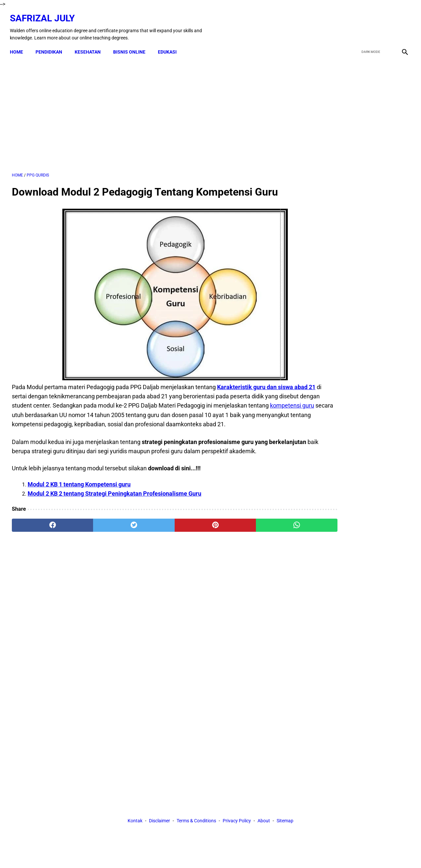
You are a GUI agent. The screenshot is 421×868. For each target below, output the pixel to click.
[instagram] (402, 24)
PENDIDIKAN (51, 47)
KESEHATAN (90, 47)
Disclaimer (160, 601)
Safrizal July (44, 15)
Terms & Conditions (196, 601)
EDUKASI (169, 47)
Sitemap (285, 601)
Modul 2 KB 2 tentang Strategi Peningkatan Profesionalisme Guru (114, 509)
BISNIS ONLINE (131, 47)
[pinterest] (179, 541)
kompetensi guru (127, 412)
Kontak (135, 601)
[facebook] (356, 24)
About (264, 601)
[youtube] (387, 24)
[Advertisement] (145, 111)
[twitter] (371, 24)
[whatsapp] (245, 541)
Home (18, 47)
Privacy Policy (237, 601)
